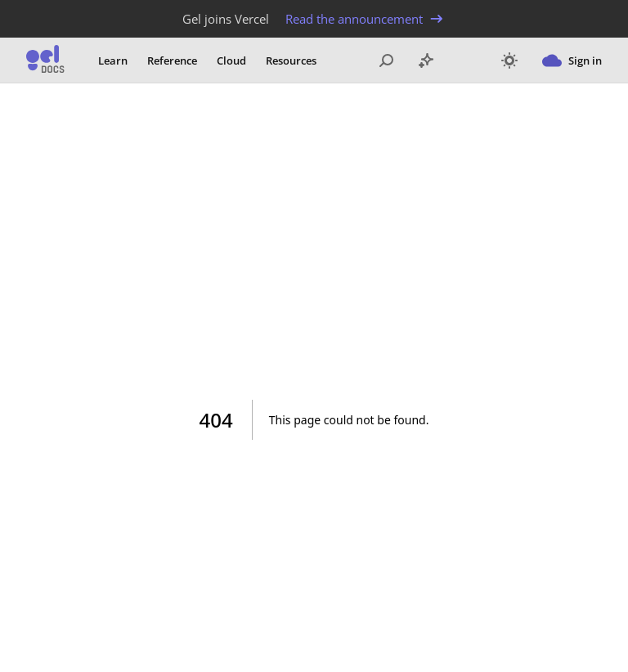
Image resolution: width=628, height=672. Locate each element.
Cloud (231, 60)
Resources (291, 60)
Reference (172, 60)
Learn (113, 60)
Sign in (572, 60)
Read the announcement (366, 19)
